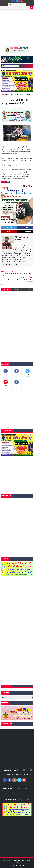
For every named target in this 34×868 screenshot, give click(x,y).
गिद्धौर (8, 94)
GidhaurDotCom (17, 863)
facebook (28, 290)
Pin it (10, 232)
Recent (6, 686)
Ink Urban (18, 860)
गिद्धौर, (24, 109)
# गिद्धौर (7, 182)
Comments (28, 686)
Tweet (10, 227)
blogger (6, 290)
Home (3, 94)
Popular (17, 686)
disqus (17, 290)
